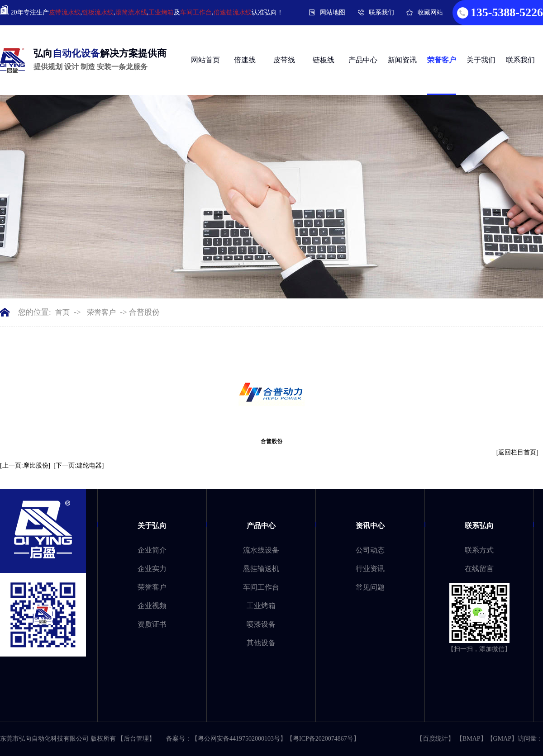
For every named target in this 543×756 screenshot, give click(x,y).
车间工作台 (196, 12)
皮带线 (284, 60)
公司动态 (370, 550)
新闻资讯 (402, 60)
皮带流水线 (65, 12)
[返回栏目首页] (517, 452)
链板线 (324, 60)
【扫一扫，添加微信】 (479, 649)
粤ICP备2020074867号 (323, 739)
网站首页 (205, 60)
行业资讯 (370, 569)
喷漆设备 (261, 624)
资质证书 (152, 624)
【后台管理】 (136, 739)
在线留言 (479, 569)
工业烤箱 (161, 12)
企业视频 (152, 606)
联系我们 (381, 12)
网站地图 (333, 12)
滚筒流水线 (131, 12)
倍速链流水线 (233, 12)
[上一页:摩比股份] (25, 465)
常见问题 (370, 587)
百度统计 (435, 739)
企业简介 (152, 550)
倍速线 (245, 60)
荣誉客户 (442, 60)
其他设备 (261, 643)
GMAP (502, 739)
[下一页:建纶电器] (79, 465)
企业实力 (152, 569)
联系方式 (479, 550)
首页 (62, 312)
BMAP (472, 739)
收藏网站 (430, 12)
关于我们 (481, 60)
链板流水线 (98, 12)
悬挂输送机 (261, 569)
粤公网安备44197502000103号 (239, 739)
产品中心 (363, 60)
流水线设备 (261, 550)
